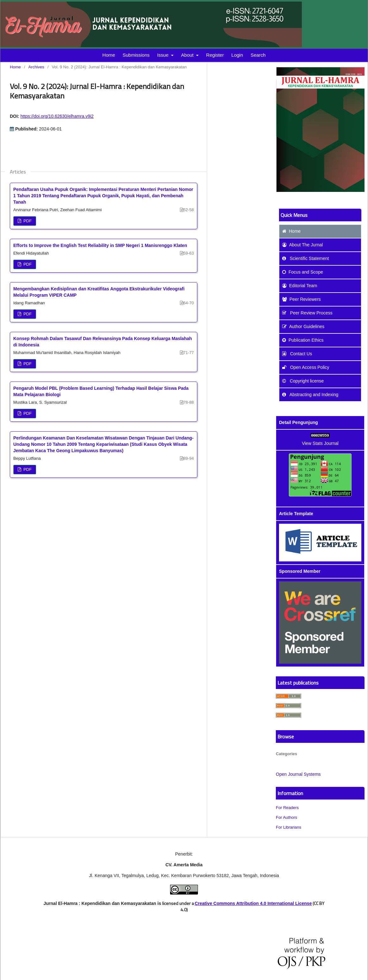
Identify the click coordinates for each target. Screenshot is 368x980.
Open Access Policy (306, 367)
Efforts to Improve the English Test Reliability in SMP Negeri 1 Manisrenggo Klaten (100, 245)
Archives (36, 67)
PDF (27, 221)
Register (215, 55)
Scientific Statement (306, 258)
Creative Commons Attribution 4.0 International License (253, 903)
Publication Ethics (303, 340)
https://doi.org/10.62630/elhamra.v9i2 (57, 116)
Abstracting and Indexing (310, 395)
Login (237, 55)
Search (258, 55)
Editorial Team (300, 286)
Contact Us (297, 354)
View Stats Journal (320, 443)
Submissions (136, 55)
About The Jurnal (302, 245)
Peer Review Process (307, 313)
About (188, 55)
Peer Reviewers (301, 299)
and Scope (303, 272)
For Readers (287, 808)
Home (109, 55)
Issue (163, 55)
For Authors (286, 817)
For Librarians (289, 827)
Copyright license (303, 381)
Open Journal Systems (298, 774)
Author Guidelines (303, 326)
